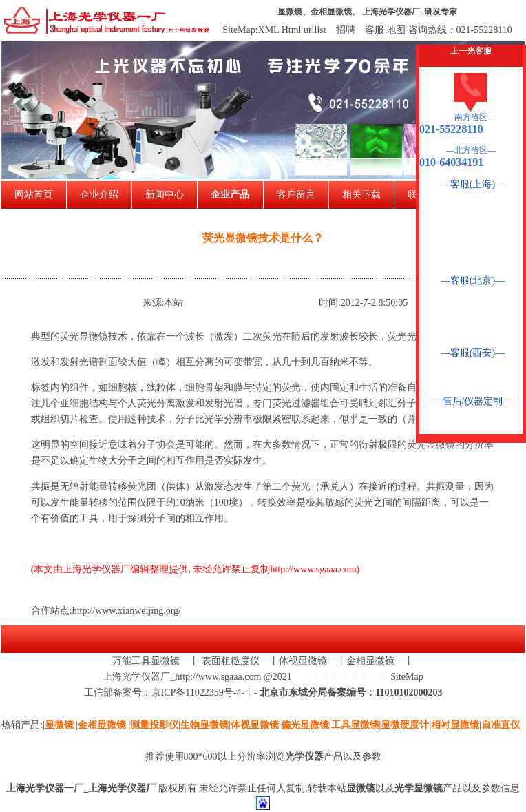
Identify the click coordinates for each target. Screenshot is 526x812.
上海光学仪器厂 (391, 12)
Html (292, 30)
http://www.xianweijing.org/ (127, 611)
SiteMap (407, 677)
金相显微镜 (331, 12)
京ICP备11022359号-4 (197, 693)
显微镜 (290, 12)
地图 (396, 30)
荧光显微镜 (84, 336)
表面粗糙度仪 (231, 661)
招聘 (346, 30)
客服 (375, 30)
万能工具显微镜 (146, 661)
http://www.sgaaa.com (313, 569)
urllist (315, 30)
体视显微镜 (303, 661)
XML (269, 30)
